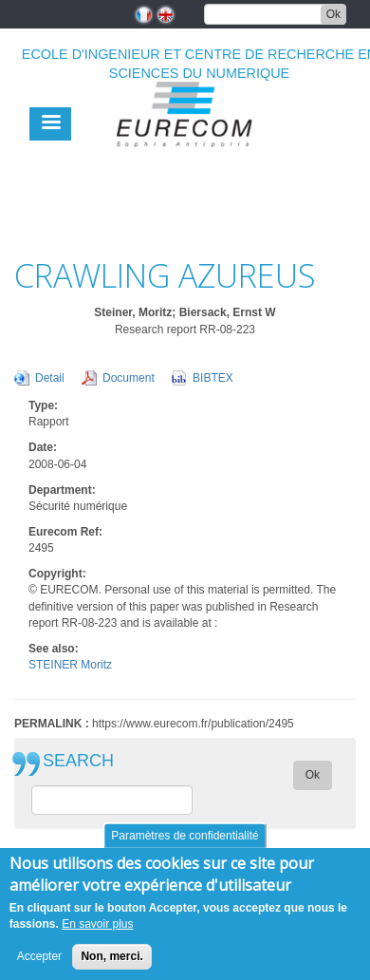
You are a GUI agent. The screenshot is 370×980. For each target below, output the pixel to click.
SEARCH (78, 761)
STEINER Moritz (70, 665)
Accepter (39, 968)
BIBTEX (213, 378)
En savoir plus (97, 935)
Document (129, 378)
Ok (333, 14)
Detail (50, 378)
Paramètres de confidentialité (185, 847)
